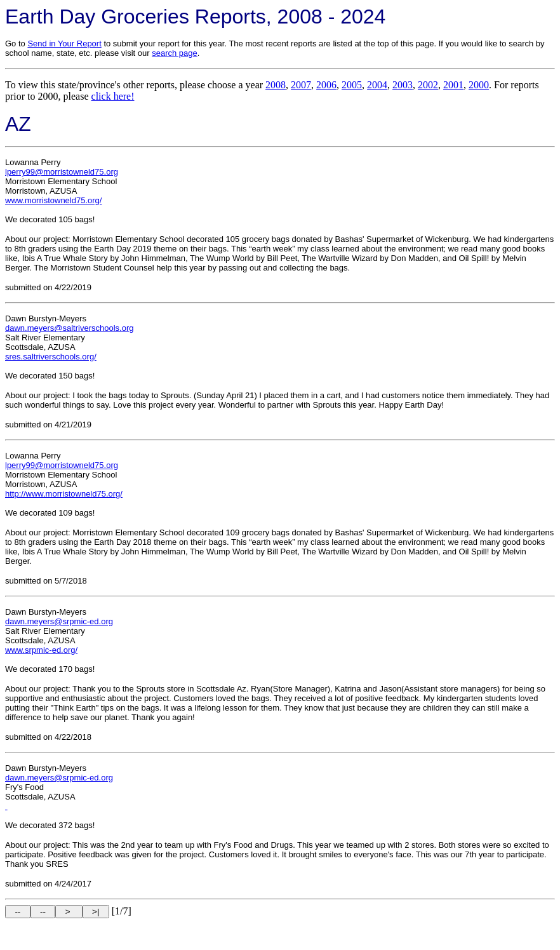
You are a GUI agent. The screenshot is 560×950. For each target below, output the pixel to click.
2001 (453, 85)
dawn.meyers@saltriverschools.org (70, 328)
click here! (113, 96)
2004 (377, 85)
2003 (403, 85)
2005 (352, 85)
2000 (479, 85)
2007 (301, 85)
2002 (428, 85)
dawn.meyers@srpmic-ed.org (59, 621)
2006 (326, 85)
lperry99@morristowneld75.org (62, 172)
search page (175, 53)
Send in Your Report (64, 43)
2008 (276, 85)
